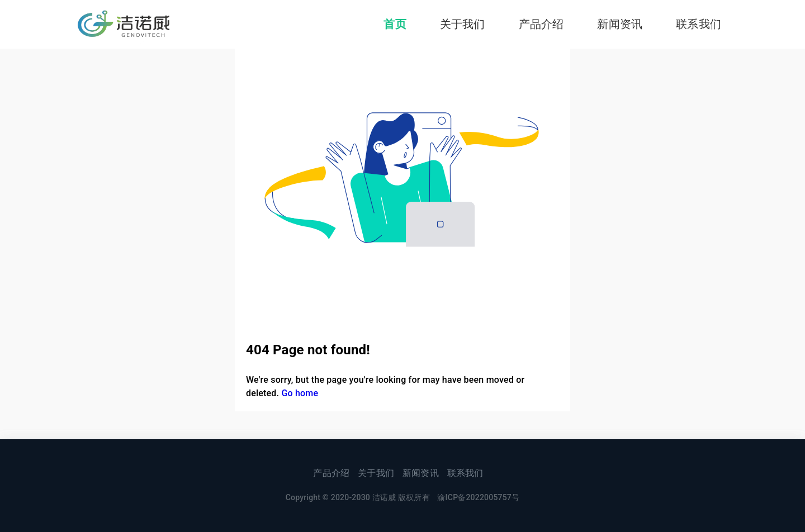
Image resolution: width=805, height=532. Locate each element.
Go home (300, 393)
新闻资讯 (620, 24)
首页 (395, 24)
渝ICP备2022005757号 (478, 497)
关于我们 (463, 24)
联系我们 (699, 24)
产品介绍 (541, 24)
